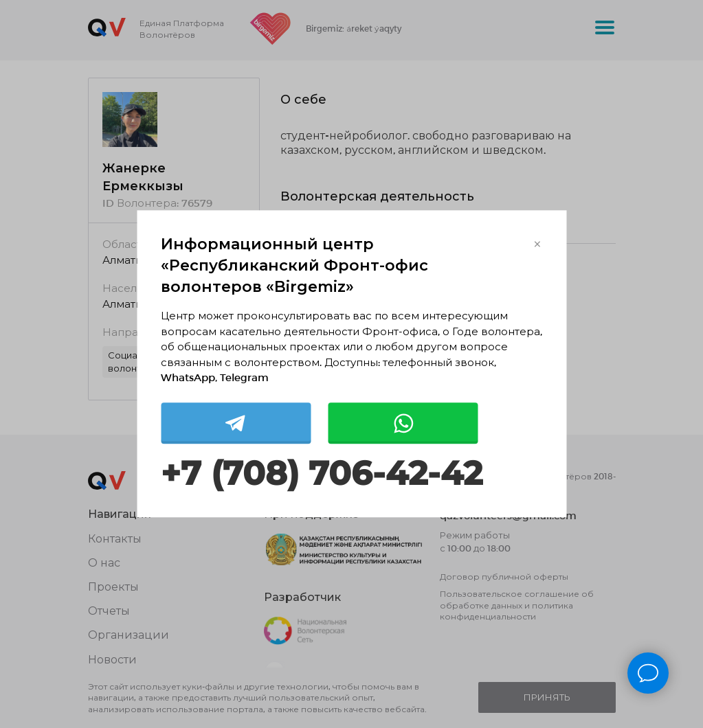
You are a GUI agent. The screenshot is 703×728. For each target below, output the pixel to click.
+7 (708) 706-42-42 (322, 474)
